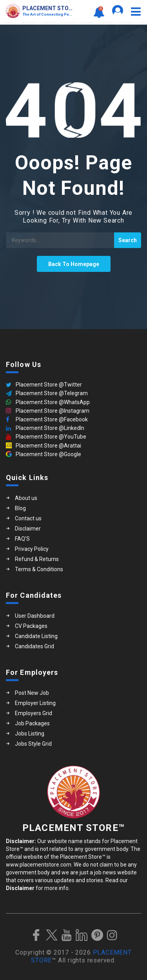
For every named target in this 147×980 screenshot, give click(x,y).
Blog (20, 508)
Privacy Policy (32, 549)
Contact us (28, 518)
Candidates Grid (34, 646)
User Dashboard (35, 616)
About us (26, 498)
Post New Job (32, 693)
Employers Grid (34, 713)
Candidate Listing (36, 636)
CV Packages (31, 626)
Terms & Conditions (39, 569)
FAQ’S (22, 539)
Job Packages (32, 723)
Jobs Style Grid (33, 744)
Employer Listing (35, 703)
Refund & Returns (37, 559)
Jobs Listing (30, 734)
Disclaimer (28, 529)
